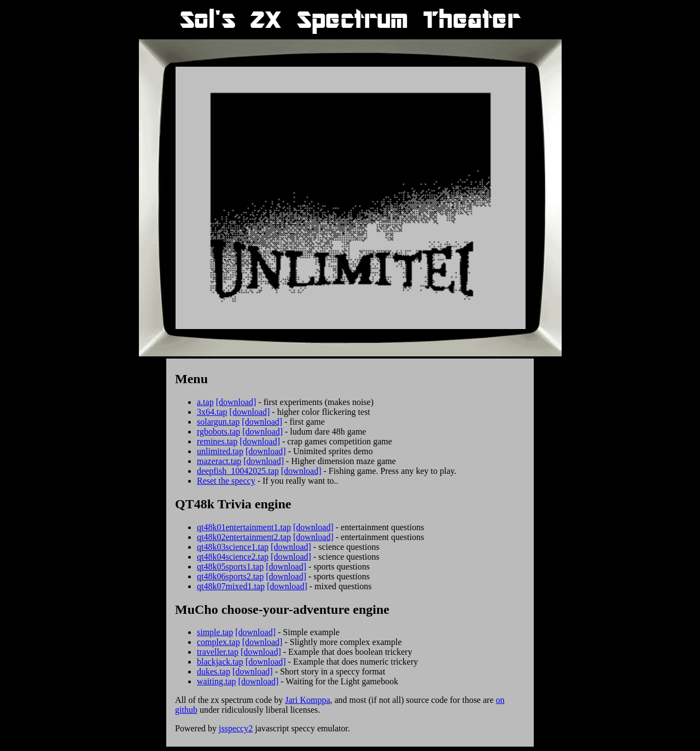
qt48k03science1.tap (233, 547)
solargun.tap (218, 422)
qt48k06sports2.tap (230, 576)
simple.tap (215, 632)
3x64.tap (212, 412)
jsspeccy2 (236, 728)
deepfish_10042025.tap (238, 471)
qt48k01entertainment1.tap (244, 527)
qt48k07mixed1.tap (231, 586)
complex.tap (218, 642)
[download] (236, 402)
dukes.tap (214, 671)
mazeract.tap (219, 461)
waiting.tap (217, 681)
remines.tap (217, 441)
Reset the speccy (226, 481)
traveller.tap (218, 652)
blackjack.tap (220, 662)
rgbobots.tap (218, 432)
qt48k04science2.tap (233, 557)
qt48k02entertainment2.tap (244, 537)
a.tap (205, 402)
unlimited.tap (220, 451)
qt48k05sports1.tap (230, 567)
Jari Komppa (307, 700)
